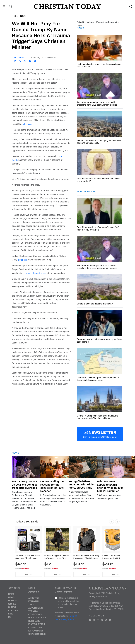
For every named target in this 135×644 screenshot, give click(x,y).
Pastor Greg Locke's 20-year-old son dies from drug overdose (25, 485)
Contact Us (35, 627)
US (10, 617)
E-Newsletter (37, 624)
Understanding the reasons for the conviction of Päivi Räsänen (52, 486)
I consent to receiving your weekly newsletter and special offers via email (68, 603)
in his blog (27, 124)
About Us (34, 598)
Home (15, 16)
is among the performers (35, 273)
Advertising (36, 608)
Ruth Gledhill (18, 58)
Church (13, 607)
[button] (4, 7)
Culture (13, 610)
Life (10, 614)
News (23, 16)
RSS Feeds (34, 621)
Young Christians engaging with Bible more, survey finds (81, 485)
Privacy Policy (37, 618)
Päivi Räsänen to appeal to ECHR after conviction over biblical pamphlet (110, 486)
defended (23, 260)
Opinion (13, 601)
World (12, 604)
